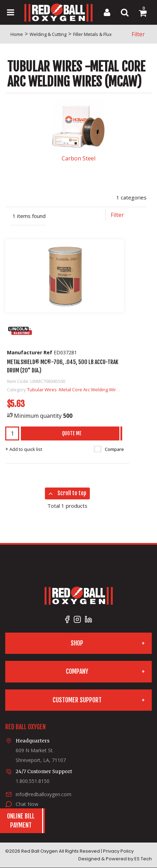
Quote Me (72, 433)
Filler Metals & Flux (92, 34)
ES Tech (143, 859)
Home (17, 34)
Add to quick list (24, 449)
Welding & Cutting (48, 34)
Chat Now (27, 804)
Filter (138, 34)
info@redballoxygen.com (44, 794)
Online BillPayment (21, 821)
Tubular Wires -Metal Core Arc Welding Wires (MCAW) (83, 390)
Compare (109, 449)
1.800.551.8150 (33, 781)
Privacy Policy (118, 851)
